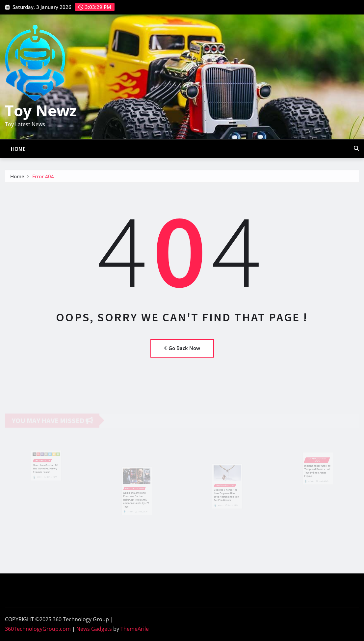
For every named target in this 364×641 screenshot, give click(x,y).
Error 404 (43, 177)
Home (18, 149)
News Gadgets (94, 629)
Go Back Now (182, 348)
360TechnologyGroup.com (38, 629)
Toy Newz (41, 110)
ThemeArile (135, 629)
